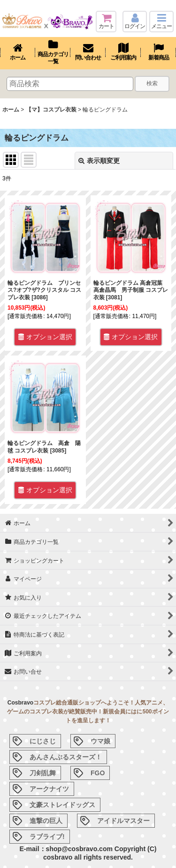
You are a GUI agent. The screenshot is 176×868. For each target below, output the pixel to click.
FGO (98, 773)
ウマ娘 (100, 741)
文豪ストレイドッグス (62, 805)
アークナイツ (49, 789)
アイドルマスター (123, 821)
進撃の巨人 (46, 821)
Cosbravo (20, 703)
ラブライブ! (47, 837)
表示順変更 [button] (99, 161)
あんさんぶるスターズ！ (66, 757)
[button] (161, 22)
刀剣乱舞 (43, 773)
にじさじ (43, 741)
